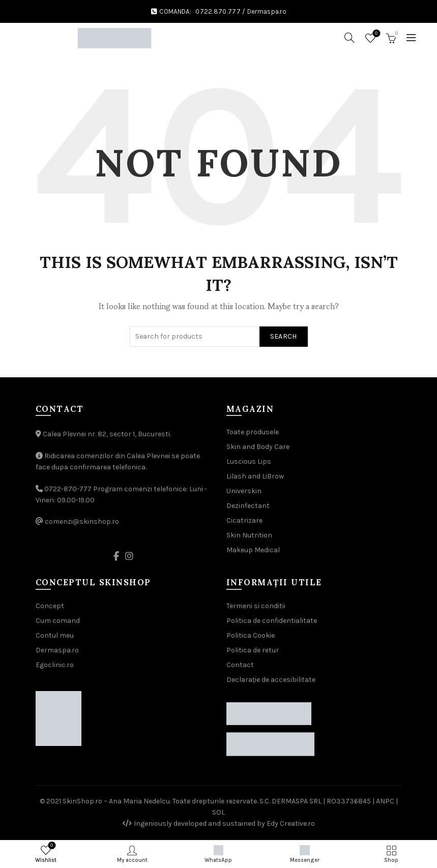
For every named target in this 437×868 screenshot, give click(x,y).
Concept (50, 606)
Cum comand (58, 621)
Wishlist (375, 34)
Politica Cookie (251, 635)
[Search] (349, 38)
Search (284, 336)
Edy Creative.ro (291, 824)
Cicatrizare (244, 520)
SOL (218, 812)
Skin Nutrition (249, 535)
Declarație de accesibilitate (271, 680)
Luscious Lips (249, 461)
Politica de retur (253, 650)
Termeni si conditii (256, 606)
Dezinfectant (248, 506)
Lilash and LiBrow (255, 476)
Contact (240, 665)
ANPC (385, 801)
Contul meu (55, 635)
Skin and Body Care (258, 447)
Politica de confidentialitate (272, 621)
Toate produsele (253, 432)
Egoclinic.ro (55, 665)
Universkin (244, 491)
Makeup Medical (253, 550)
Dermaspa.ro (267, 11)
